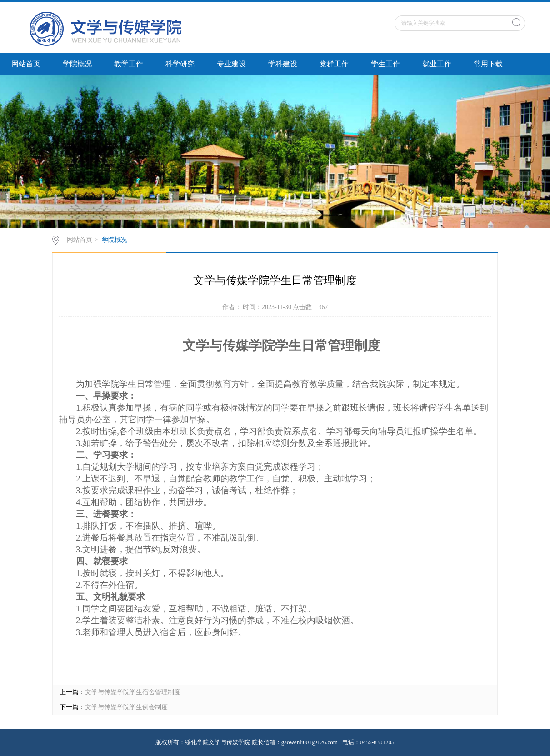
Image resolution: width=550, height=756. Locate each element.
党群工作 (334, 64)
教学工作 (129, 64)
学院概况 (77, 64)
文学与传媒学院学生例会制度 (126, 707)
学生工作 (385, 64)
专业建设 (231, 64)
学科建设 (283, 64)
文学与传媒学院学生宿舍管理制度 (133, 692)
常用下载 (488, 64)
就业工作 (437, 64)
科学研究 (180, 64)
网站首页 (26, 64)
